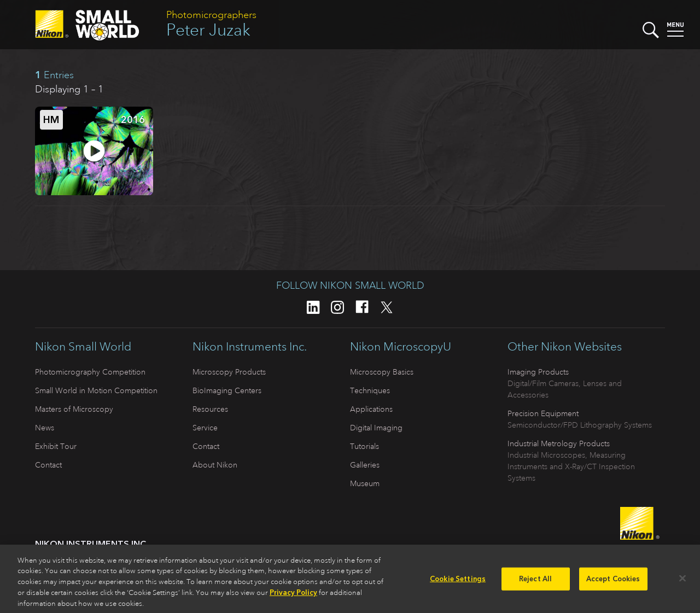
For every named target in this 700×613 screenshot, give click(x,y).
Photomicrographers (211, 15)
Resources (210, 409)
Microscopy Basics (382, 372)
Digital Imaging (376, 428)
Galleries (365, 465)
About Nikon (215, 465)
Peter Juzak (208, 30)
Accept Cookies (613, 583)
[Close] (682, 582)
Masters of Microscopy (74, 409)
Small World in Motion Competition (96, 390)
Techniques (370, 390)
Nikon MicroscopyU (401, 347)
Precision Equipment (543, 413)
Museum (365, 483)
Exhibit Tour (56, 446)
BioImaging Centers (227, 390)
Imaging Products (538, 372)
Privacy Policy (293, 596)
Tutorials (364, 446)
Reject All (535, 583)
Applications (371, 409)
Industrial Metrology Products (559, 443)
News (45, 428)
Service (205, 428)
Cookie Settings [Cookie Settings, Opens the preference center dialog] (458, 583)
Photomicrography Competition (90, 372)
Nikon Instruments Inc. (250, 347)
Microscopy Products (229, 372)
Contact (48, 465)
